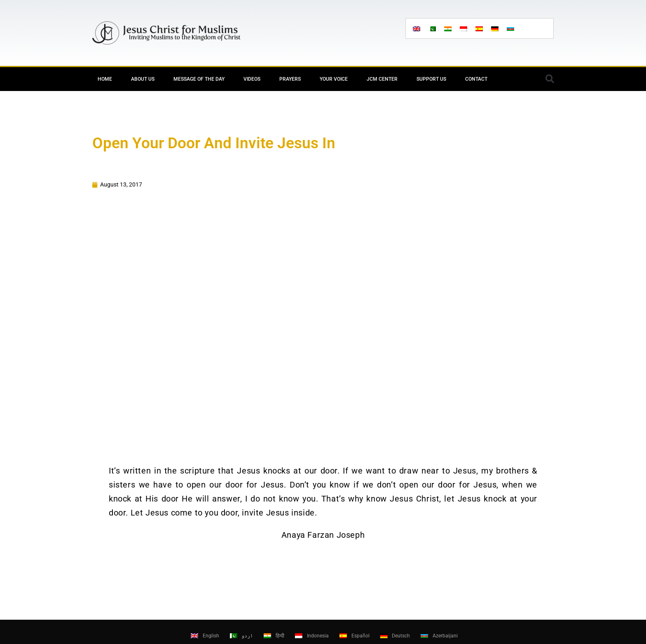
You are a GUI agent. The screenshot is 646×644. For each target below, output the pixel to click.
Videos (252, 79)
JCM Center (382, 79)
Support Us (431, 79)
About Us (143, 79)
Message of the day (199, 79)
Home (105, 79)
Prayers (290, 79)
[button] (550, 79)
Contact (476, 79)
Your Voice (334, 79)
